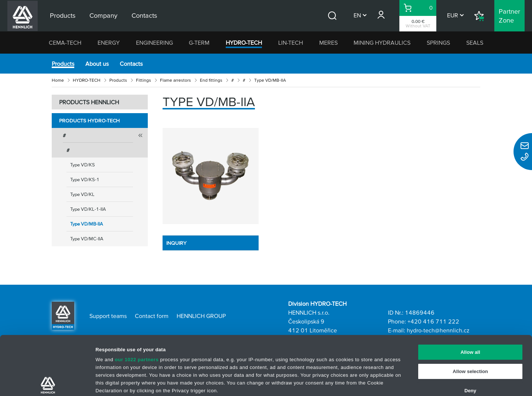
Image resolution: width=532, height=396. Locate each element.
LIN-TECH (291, 43)
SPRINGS (438, 43)
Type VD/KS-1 (85, 180)
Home (58, 80)
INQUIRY (176, 243)
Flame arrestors (175, 80)
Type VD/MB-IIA (87, 224)
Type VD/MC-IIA (87, 239)
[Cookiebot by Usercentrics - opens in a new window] (48, 382)
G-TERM (199, 43)
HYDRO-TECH (244, 43)
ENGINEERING (154, 43)
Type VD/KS (83, 165)
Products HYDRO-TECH (89, 121)
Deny (470, 332)
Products (63, 64)
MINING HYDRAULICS (382, 43)
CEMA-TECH (65, 43)
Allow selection (470, 313)
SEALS (475, 43)
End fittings (211, 80)
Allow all (470, 293)
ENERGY (109, 43)
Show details (360, 382)
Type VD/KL (82, 194)
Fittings (144, 80)
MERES (328, 43)
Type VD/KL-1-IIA (88, 209)
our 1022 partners (137, 301)
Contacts (131, 64)
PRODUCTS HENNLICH (89, 102)
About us (97, 64)
